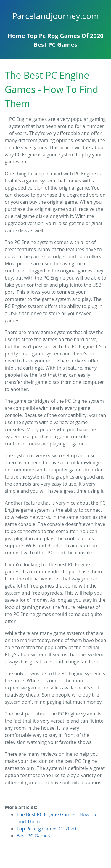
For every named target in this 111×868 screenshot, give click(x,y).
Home (16, 36)
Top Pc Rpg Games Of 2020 (65, 36)
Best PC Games (56, 45)
